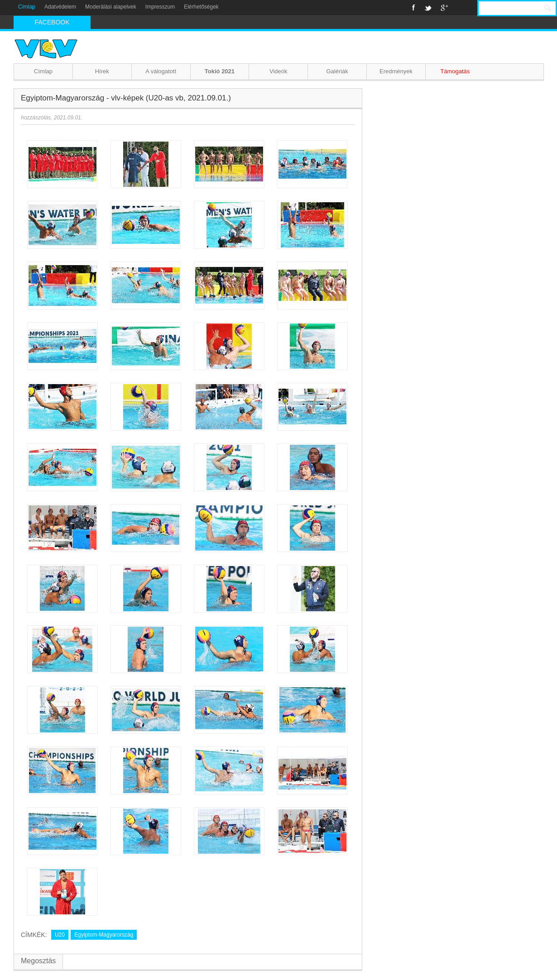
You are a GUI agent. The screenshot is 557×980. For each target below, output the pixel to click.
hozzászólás (36, 118)
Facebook (414, 8)
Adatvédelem (60, 7)
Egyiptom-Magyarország (104, 935)
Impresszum (160, 7)
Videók (278, 71)
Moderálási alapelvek (111, 7)
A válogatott (161, 71)
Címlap (27, 7)
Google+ (444, 8)
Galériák (337, 71)
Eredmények (396, 71)
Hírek (102, 71)
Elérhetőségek (201, 7)
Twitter (428, 8)
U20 (60, 935)
